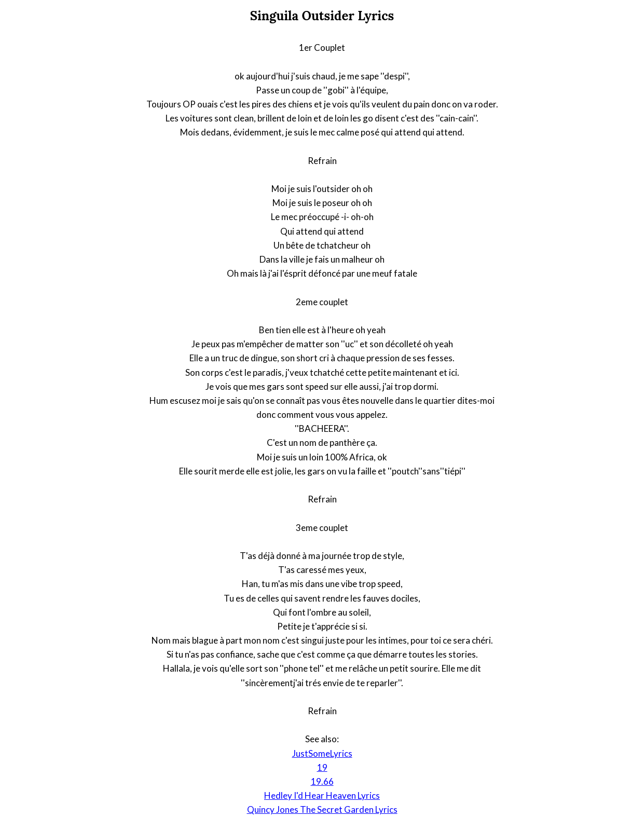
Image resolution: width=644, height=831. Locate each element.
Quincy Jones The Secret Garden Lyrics (322, 809)
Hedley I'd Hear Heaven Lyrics (322, 795)
